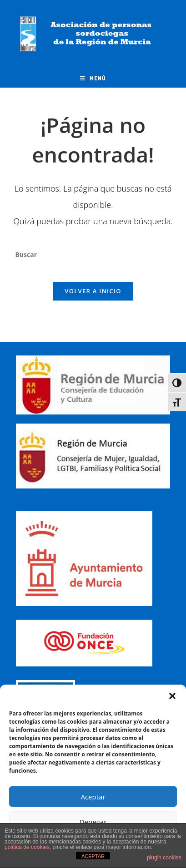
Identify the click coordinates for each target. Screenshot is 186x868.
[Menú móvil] (93, 79)
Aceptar (93, 797)
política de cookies (27, 847)
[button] (172, 696)
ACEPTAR (93, 856)
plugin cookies (164, 858)
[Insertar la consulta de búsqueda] (93, 254)
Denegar (93, 822)
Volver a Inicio (93, 291)
